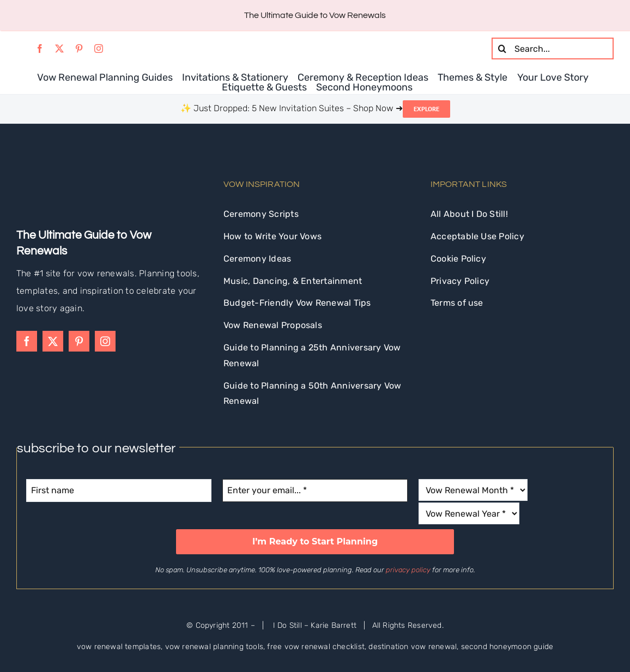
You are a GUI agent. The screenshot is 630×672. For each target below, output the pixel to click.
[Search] (502, 49)
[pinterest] (79, 49)
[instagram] (99, 49)
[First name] (119, 491)
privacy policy (408, 570)
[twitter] (59, 49)
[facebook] (40, 49)
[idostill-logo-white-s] (46, 171)
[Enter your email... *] (315, 491)
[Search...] (553, 49)
